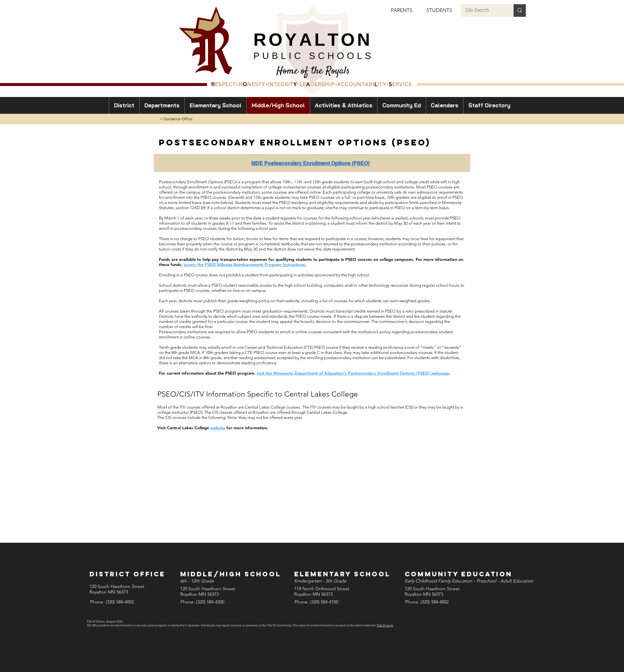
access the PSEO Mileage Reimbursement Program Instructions (244, 264)
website (218, 428)
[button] (401, 10)
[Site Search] (482, 11)
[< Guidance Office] (176, 119)
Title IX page (385, 625)
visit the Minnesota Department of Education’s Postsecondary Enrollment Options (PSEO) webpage (353, 373)
